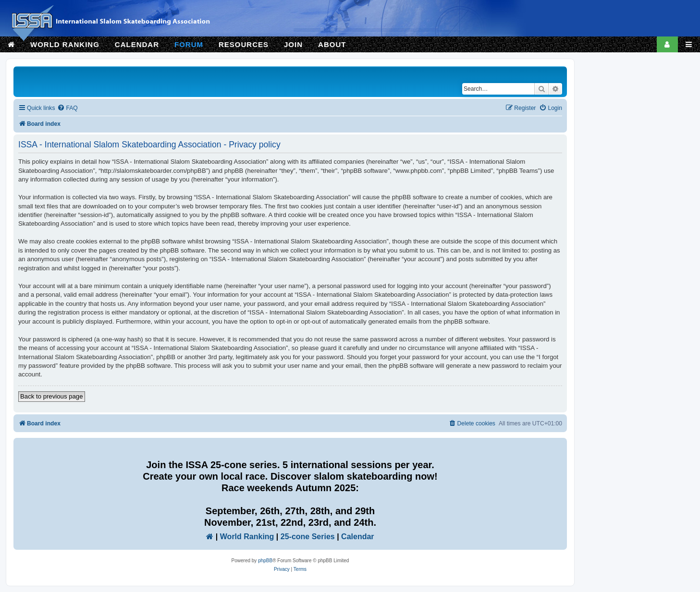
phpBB (265, 561)
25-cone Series (308, 537)
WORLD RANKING (65, 44)
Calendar (357, 537)
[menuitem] (67, 108)
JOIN (293, 44)
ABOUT (332, 44)
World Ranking (247, 537)
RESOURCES (244, 44)
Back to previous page (52, 396)
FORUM (189, 44)
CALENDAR (137, 44)
